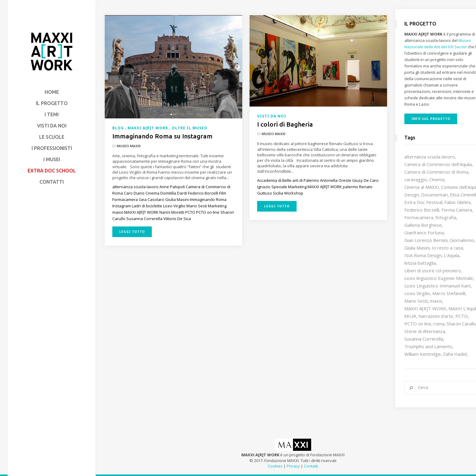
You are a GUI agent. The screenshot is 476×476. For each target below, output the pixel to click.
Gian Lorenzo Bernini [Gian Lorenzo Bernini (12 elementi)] (426, 240)
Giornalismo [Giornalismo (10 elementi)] (462, 240)
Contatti (311, 466)
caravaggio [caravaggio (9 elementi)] (416, 179)
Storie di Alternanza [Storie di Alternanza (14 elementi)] (425, 331)
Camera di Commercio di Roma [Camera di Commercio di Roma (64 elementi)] (436, 172)
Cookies (275, 466)
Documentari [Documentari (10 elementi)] (434, 195)
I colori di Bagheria (285, 124)
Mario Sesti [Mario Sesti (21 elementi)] (416, 301)
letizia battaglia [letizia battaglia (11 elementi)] (420, 263)
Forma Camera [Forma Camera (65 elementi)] (457, 210)
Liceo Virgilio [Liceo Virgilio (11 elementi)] (417, 293)
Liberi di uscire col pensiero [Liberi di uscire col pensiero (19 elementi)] (433, 270)
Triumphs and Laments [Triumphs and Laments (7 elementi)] (428, 346)
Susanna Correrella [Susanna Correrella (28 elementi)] (424, 339)
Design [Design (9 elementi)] (412, 195)
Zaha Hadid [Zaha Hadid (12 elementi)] (455, 354)
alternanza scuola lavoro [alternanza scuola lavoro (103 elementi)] (430, 157)
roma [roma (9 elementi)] (439, 324)
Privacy (293, 466)
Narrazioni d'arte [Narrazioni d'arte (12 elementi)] (436, 316)
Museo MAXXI (129, 146)
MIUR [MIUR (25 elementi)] (410, 316)
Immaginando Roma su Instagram (162, 136)
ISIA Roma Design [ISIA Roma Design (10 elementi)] (423, 255)
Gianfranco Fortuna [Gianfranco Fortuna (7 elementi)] (424, 233)
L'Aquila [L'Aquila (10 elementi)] (452, 255)
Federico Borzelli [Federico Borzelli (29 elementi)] (422, 210)
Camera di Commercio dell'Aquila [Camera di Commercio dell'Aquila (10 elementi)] (438, 164)
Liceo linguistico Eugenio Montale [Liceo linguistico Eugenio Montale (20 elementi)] (439, 278)
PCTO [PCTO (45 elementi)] (462, 316)
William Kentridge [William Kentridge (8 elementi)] (423, 354)
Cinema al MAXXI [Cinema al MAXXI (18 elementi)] (422, 187)
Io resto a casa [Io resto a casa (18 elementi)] (447, 248)
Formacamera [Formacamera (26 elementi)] (419, 217)
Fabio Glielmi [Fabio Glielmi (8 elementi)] (457, 202)
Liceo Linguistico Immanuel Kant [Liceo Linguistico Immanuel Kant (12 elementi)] (438, 286)
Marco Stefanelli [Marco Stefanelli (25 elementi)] (449, 293)
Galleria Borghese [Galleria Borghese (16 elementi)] (423, 225)
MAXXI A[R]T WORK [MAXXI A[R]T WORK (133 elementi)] (425, 308)
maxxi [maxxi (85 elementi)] (436, 301)
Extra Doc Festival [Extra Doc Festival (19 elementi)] (423, 202)
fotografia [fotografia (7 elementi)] (446, 217)
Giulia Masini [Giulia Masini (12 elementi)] (417, 248)
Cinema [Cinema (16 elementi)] (437, 179)
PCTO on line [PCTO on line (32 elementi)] (418, 324)
